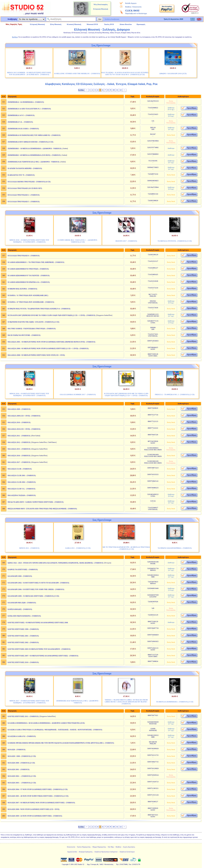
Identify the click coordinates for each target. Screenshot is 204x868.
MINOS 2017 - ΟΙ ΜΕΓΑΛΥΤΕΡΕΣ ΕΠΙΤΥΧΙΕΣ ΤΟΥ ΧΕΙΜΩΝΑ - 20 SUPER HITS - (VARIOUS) (29, 702)
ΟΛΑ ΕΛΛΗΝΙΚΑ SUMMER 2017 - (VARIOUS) (78, 394)
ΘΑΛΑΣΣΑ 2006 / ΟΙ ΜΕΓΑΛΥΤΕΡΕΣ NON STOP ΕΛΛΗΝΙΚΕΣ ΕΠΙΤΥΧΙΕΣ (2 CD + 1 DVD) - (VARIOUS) (48, 348)
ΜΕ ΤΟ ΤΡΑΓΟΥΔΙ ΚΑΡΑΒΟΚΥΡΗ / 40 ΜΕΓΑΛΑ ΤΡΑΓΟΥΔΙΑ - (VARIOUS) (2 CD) (126, 548)
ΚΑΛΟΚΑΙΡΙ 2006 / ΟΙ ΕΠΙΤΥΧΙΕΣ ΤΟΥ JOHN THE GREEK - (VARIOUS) (36, 589)
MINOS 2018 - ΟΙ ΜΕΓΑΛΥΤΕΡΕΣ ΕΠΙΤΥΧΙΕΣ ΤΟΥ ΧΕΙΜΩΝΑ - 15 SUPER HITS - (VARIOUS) (29, 241)
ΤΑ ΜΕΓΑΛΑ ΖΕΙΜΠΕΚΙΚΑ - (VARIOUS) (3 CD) (175, 702)
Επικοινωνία (137, 7)
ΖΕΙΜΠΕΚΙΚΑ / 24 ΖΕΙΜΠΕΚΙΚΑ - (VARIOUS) (26, 102)
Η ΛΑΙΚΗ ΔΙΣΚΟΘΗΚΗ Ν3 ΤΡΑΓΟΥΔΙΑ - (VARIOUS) (28, 269)
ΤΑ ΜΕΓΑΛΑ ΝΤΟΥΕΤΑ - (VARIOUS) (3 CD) (175, 241)
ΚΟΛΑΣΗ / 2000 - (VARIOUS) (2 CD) (22, 756)
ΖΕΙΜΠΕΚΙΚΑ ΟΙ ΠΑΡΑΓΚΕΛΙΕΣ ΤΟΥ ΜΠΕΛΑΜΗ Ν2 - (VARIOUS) (34, 135)
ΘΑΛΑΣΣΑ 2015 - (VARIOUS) (19, 449)
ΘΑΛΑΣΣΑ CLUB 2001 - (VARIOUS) (22, 475)
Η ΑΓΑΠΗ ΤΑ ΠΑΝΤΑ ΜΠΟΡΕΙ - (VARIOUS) (25, 168)
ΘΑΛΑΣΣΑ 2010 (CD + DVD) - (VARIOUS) (24, 429)
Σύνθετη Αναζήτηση (112, 19)
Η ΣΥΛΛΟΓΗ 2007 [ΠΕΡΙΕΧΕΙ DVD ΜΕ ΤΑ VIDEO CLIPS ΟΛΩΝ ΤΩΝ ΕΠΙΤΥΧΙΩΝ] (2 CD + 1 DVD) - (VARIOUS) (51, 315)
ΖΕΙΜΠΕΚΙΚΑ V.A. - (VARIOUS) (20, 122)
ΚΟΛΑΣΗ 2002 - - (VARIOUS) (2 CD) (22, 776)
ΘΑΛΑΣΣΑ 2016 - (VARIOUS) (19, 455)
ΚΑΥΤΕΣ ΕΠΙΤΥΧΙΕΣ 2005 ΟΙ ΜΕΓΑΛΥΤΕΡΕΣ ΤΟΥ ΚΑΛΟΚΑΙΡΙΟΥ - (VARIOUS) (39, 649)
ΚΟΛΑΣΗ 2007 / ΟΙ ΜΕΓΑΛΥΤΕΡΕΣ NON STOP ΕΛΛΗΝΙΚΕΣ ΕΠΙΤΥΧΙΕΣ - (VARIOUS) (41, 802)
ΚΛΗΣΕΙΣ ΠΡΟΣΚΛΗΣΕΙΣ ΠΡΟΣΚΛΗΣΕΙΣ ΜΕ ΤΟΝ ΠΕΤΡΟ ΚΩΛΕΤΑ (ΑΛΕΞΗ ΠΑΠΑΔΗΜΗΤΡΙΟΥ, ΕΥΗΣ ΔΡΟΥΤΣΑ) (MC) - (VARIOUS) (61, 743)
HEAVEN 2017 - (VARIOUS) (126, 241)
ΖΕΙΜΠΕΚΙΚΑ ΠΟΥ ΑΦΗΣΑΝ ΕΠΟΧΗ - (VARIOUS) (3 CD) (30, 142)
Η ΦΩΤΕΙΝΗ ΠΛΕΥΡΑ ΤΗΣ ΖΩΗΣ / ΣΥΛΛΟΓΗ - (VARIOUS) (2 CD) (33, 322)
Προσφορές (141, 24)
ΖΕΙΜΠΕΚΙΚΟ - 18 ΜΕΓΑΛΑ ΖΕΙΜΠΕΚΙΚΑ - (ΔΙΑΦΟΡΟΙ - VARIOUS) (35, 148)
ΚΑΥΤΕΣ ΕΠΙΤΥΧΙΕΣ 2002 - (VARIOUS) (23, 642)
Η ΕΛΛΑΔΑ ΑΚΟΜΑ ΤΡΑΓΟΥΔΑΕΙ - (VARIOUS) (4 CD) (29, 182)
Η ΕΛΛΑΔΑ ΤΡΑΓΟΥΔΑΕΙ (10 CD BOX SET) (25, 188)
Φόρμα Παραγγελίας (99, 847)
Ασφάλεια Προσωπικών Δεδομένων (106, 852)
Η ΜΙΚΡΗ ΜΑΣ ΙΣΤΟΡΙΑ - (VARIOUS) (22, 289)
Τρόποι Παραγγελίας (84, 847)
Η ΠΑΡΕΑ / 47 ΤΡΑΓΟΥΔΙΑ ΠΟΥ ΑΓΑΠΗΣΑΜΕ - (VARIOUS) (31, 302)
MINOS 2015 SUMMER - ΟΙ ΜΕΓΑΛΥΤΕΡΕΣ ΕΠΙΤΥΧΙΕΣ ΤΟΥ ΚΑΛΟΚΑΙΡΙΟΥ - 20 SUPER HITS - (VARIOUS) (29, 73)
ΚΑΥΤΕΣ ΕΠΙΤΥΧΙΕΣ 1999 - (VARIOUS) (23, 629)
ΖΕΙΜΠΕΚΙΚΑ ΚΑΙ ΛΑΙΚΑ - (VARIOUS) (23, 128)
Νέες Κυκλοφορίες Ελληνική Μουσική (101, 7)
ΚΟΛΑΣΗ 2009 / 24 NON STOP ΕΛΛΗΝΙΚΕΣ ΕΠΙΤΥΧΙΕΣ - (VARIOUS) (35, 816)
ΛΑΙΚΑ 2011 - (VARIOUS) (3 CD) (78, 548)
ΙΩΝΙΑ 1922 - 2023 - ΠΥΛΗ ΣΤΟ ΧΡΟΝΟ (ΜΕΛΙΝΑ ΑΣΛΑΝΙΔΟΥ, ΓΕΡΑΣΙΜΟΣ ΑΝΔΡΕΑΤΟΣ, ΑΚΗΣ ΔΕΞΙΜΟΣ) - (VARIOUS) (55, 563)
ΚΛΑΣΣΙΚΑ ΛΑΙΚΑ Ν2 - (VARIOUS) (22, 736)
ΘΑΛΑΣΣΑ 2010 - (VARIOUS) (19, 422)
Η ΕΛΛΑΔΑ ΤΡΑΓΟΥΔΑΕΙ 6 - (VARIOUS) (23, 255)
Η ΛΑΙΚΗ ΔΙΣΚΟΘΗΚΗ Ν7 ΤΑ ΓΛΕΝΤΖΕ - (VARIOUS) (29, 275)
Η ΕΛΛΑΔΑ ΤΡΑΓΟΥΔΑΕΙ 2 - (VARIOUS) (23, 195)
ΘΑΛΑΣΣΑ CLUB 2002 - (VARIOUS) (22, 482)
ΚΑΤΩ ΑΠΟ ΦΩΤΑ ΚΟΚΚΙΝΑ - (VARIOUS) (24, 616)
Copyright (65, 864)
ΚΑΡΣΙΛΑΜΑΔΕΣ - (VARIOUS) (20, 609)
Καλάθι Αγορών (131, 3)
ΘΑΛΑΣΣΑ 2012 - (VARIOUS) (19, 442)
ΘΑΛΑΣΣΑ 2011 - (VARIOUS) (19, 436)
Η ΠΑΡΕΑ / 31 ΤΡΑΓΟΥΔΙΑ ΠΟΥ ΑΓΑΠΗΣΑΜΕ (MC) (28, 295)
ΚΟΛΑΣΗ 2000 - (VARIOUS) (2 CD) (21, 763)
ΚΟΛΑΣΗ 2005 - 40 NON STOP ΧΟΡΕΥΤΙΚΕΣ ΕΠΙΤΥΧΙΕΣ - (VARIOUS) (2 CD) (38, 796)
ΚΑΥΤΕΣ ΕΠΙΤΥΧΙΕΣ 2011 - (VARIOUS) (23, 716)
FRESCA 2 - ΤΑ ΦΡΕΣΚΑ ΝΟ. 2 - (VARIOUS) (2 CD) (175, 394)
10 (114, 90)
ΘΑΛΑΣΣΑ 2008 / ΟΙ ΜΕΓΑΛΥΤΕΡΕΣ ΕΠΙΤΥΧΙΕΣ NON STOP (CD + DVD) (36, 355)
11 (117, 90)
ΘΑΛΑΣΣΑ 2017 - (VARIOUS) (19, 462)
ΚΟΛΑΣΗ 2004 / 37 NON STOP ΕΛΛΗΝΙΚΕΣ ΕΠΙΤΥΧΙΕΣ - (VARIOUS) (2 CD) (38, 789)
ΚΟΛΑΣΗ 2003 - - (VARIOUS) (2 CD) (22, 783)
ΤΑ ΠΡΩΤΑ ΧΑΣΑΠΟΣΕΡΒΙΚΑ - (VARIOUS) (175, 548)
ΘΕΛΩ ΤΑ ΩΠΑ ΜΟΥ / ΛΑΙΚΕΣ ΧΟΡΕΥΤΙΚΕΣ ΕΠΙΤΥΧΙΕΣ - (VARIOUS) (35, 502)
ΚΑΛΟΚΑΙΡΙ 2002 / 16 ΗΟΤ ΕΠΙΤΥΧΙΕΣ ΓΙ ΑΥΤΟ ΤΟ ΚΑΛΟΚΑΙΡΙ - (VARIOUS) (38, 583)
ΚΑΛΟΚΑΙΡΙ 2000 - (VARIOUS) (20, 576)
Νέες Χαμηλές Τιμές (14, 24)
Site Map (111, 847)
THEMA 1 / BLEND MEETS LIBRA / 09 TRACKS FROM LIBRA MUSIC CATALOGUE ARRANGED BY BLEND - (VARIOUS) (126, 702)
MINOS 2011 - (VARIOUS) (29, 548)
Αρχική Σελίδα (72, 852)
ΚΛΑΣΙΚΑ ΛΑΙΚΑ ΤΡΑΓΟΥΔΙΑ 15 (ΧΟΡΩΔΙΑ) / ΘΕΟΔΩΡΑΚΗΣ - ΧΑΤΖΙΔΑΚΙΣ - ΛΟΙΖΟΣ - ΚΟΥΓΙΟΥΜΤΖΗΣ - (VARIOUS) (55, 730)
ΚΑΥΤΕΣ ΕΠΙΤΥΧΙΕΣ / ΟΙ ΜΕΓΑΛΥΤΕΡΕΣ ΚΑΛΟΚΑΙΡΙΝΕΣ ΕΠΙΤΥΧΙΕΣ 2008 (38, 622)
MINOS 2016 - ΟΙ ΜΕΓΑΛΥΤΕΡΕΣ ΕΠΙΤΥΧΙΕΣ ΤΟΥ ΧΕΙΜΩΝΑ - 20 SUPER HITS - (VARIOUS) (29, 394)
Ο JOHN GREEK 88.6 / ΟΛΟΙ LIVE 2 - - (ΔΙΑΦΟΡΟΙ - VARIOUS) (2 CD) (78, 241)
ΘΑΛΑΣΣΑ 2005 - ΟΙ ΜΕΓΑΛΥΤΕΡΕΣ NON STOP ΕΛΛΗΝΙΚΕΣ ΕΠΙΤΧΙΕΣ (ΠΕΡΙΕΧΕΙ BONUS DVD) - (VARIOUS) (51, 342)
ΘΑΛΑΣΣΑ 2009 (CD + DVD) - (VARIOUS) (24, 416)
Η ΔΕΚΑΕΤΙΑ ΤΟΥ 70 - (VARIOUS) (21, 175)
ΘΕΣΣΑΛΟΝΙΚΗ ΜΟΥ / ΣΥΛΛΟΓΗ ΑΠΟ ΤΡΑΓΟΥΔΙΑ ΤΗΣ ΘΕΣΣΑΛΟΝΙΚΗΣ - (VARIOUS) (42, 509)
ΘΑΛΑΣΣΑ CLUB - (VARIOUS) (20, 469)
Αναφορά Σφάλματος (86, 852)
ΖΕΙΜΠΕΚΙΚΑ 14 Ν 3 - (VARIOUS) (21, 115)
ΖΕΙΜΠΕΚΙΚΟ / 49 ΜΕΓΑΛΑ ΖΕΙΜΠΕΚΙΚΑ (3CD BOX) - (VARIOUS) (34, 155)
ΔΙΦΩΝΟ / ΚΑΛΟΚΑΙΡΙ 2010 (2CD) (173, 73)
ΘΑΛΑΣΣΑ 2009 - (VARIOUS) (19, 409)
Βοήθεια (128, 7)
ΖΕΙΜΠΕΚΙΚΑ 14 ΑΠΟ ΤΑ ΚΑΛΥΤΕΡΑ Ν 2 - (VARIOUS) (29, 109)
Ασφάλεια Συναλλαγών (127, 852)
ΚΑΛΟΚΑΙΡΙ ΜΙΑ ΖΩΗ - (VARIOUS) (22, 603)
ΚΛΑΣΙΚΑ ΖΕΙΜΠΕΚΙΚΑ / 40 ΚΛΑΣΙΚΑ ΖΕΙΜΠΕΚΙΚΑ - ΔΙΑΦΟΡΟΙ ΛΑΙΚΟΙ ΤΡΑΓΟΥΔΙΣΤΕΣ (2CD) (46, 723)
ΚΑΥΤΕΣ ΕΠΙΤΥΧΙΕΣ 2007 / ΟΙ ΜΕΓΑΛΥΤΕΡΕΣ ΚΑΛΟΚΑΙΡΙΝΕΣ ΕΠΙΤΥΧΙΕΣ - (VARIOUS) (43, 656)
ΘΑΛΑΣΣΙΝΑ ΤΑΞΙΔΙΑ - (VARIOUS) (22, 495)
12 (121, 90)
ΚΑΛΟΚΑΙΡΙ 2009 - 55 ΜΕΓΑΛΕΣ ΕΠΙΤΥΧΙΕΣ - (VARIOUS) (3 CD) (33, 596)
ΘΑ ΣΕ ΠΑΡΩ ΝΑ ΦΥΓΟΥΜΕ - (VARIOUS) (24, 335)
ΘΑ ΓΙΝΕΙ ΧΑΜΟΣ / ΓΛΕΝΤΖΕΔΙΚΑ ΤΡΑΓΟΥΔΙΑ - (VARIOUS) (32, 328)
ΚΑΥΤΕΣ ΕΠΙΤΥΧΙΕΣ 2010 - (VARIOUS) (23, 662)
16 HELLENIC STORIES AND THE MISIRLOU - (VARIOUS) (77, 73)
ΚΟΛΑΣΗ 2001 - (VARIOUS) (18, 769)
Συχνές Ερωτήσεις (129, 847)
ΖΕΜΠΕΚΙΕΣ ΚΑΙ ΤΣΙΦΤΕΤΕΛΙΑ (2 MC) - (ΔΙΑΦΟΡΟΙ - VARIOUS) (33, 162)
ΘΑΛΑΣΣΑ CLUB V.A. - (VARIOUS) (21, 489)
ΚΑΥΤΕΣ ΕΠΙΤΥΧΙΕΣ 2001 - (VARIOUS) (23, 636)
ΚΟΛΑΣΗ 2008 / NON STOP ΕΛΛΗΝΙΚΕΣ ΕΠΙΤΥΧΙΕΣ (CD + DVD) (33, 809)
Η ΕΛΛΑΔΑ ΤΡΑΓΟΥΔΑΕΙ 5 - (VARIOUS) (23, 201)
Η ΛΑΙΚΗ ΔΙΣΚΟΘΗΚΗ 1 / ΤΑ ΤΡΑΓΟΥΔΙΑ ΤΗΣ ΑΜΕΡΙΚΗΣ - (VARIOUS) (36, 262)
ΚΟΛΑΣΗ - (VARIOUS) (16, 749)
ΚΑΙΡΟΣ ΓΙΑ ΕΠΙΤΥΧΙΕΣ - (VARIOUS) (23, 569)
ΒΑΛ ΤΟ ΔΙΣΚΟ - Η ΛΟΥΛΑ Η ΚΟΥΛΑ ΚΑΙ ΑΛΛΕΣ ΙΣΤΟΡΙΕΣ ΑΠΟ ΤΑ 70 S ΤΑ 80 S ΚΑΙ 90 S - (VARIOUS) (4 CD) (125, 73)
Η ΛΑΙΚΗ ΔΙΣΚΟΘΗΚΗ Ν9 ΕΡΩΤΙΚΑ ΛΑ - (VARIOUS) (29, 282)
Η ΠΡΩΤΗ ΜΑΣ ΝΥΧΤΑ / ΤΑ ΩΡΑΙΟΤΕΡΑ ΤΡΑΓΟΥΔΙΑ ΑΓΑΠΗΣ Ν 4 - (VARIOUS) (39, 309)
